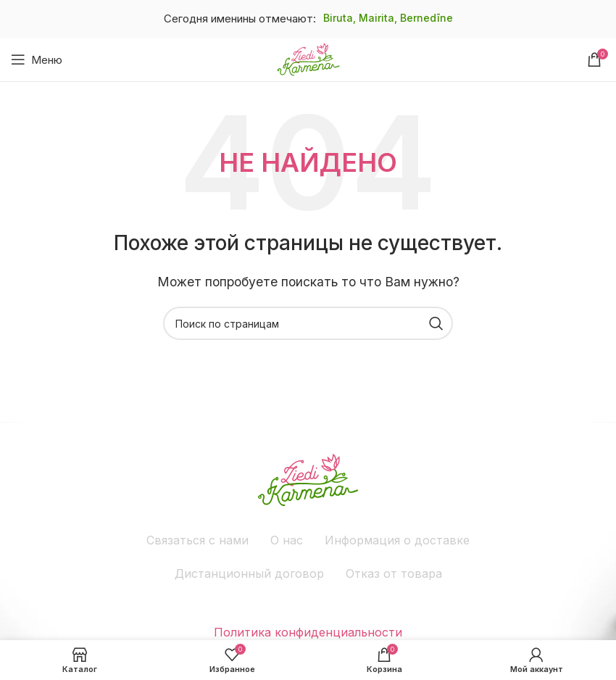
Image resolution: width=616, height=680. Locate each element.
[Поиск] (308, 323)
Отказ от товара (394, 573)
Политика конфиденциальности (308, 632)
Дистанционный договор (249, 573)
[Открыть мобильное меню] (37, 59)
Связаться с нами (197, 540)
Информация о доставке (397, 540)
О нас (287, 540)
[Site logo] (308, 58)
